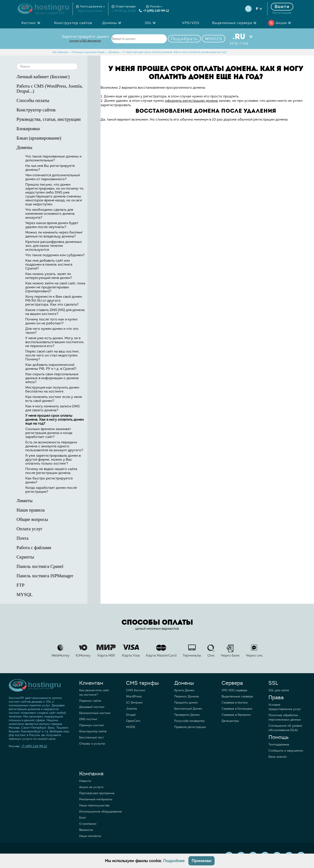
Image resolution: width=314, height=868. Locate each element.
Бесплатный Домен (188, 709)
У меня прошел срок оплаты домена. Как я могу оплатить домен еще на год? (55, 420)
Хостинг (32, 23)
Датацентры (230, 721)
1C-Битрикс (134, 703)
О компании (88, 824)
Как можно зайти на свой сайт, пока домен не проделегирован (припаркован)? (55, 287)
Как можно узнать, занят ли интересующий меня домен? (49, 276)
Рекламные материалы (96, 799)
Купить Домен (184, 690)
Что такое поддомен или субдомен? (55, 255)
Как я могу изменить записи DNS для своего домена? (52, 408)
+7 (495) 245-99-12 (154, 11)
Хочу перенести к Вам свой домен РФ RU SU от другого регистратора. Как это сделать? (54, 301)
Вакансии (86, 830)
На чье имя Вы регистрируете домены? (50, 168)
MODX (131, 727)
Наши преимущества (94, 805)
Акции (281, 23)
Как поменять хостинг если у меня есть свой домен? (54, 399)
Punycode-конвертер (189, 721)
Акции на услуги (91, 787)
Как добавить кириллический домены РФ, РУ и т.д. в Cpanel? (51, 367)
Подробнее (174, 861)
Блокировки (56, 129)
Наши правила (56, 510)
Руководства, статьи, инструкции (56, 119)
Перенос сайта (90, 701)
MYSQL (56, 595)
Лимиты (56, 501)
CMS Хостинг (136, 690)
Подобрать (184, 39)
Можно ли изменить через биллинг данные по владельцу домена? (54, 234)
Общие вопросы (56, 520)
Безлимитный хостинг (95, 713)
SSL (151, 23)
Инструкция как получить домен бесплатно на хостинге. (52, 389)
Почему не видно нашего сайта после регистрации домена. (51, 471)
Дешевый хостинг (92, 707)
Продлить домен (186, 703)
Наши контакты (90, 836)
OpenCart (133, 721)
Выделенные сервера (235, 23)
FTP (56, 585)
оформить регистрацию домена (191, 101)
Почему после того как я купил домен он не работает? (51, 321)
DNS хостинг (88, 719)
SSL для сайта (279, 690)
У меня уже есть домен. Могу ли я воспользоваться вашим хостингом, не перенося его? (55, 342)
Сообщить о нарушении (286, 751)
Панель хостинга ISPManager (56, 576)
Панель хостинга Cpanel (56, 566)
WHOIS (214, 39)
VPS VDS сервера (234, 690)
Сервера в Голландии (237, 709)
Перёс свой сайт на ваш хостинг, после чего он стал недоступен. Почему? (52, 355)
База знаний (277, 757)
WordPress (134, 696)
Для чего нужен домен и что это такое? (52, 331)
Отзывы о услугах (92, 744)
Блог (83, 818)
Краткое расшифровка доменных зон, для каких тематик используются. (54, 246)
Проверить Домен (187, 715)
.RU (239, 39)
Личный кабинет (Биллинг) (56, 77)
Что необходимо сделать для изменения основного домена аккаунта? (50, 214)
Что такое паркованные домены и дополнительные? (53, 158)
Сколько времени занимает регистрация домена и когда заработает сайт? (49, 433)
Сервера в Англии (235, 703)
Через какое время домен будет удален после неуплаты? (52, 225)
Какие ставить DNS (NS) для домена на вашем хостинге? (55, 312)
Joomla (131, 709)
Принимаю (201, 861)
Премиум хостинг (92, 725)
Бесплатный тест (91, 737)
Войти (282, 7)
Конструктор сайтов (73, 23)
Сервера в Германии (236, 715)
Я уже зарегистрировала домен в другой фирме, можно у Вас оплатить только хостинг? (53, 460)
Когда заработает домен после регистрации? (51, 490)
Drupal (131, 715)
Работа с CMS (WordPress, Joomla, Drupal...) (56, 89)
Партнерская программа (97, 793)
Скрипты (56, 557)
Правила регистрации (190, 727)
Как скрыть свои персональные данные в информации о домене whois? (52, 378)
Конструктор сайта (93, 731)
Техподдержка (279, 744)
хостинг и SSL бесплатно (85, 41)
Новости (85, 781)
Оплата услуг (56, 529)
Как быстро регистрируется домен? (49, 480)
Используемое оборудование (101, 812)
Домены (113, 23)
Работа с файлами (56, 548)
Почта (56, 538)
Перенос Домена (187, 696)
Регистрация (282, 13)
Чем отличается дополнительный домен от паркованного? (53, 177)
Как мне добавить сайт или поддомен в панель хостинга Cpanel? (49, 265)
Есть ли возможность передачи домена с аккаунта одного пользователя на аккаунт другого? (54, 446)
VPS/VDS (191, 23)
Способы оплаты (56, 101)
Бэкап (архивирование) (56, 138)
